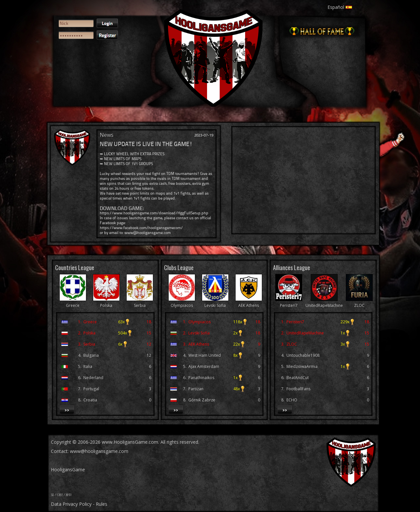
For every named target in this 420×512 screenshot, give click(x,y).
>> (67, 410)
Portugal (91, 389)
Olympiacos (182, 302)
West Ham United (205, 355)
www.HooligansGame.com (130, 442)
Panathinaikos (201, 378)
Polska (106, 302)
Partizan (196, 389)
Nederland (93, 378)
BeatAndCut (298, 378)
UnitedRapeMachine (324, 302)
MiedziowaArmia (302, 366)
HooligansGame (68, 469)
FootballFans (298, 389)
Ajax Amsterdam (204, 366)
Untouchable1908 (303, 355)
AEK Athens (249, 302)
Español (340, 7)
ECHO (292, 400)
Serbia (140, 302)
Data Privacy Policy (71, 504)
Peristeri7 (289, 302)
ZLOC (359, 302)
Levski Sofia (215, 302)
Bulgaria (91, 355)
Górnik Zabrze (202, 400)
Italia (88, 366)
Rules (102, 504)
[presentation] (83, 68)
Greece (73, 302)
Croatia (90, 400)
